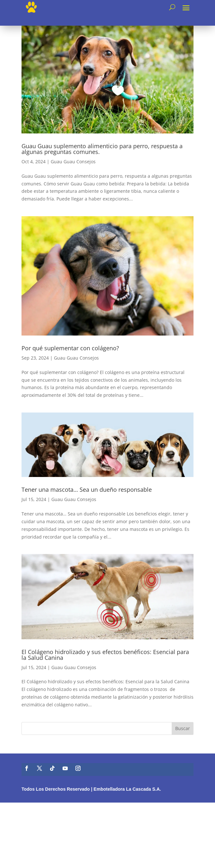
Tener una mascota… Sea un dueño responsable (87, 489)
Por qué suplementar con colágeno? (70, 348)
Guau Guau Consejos (73, 162)
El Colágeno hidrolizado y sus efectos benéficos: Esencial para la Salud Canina (105, 655)
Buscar (183, 728)
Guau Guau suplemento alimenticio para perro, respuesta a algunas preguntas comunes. (102, 149)
